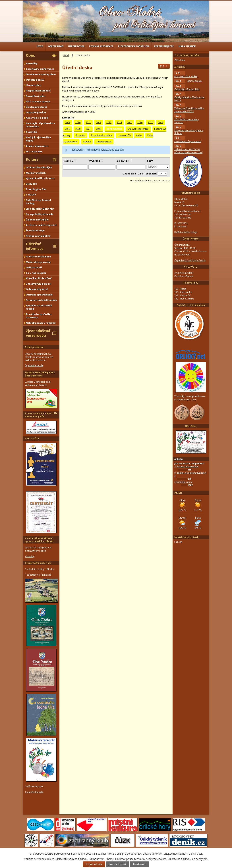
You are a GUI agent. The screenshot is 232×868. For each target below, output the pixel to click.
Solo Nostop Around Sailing (38, 202)
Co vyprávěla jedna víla (40, 214)
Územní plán (34, 85)
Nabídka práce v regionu (41, 323)
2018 (161, 122)
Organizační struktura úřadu (190, 260)
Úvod (40, 46)
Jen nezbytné (118, 864)
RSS (164, 66)
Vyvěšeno (95, 161)
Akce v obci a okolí (37, 118)
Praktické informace (38, 257)
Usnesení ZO (124, 135)
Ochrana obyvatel (37, 289)
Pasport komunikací (38, 91)
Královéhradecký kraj (138, 129)
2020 (78, 129)
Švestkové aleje (35, 230)
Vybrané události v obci (40, 178)
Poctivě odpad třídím (188, 467)
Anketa (179, 459)
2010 (78, 122)
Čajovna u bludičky (37, 220)
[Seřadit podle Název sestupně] (75, 161)
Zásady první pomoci (39, 284)
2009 (68, 122)
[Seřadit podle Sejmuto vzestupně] (132, 160)
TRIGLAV (31, 195)
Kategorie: (68, 118)
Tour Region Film (36, 189)
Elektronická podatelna (134, 46)
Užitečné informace (35, 246)
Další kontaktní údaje (186, 232)
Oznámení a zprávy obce (41, 74)
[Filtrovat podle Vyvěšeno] (102, 167)
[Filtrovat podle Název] (75, 167)
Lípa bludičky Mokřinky (40, 209)
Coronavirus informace (40, 69)
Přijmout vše (94, 864)
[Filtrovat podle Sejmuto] (131, 167)
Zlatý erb (31, 184)
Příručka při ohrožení (39, 278)
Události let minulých (39, 167)
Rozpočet (80, 135)
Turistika (32, 132)
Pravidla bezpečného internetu (39, 316)
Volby (139, 135)
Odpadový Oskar (36, 112)
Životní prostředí (36, 107)
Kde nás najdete (164, 46)
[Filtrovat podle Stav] (158, 167)
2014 (119, 122)
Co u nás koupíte (36, 273)
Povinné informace (101, 46)
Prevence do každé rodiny (41, 300)
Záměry (87, 142)
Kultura (32, 159)
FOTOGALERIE (34, 151)
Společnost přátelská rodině (39, 307)
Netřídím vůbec (184, 482)
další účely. (197, 854)
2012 (99, 122)
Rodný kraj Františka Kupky (38, 139)
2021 (88, 129)
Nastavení (140, 864)
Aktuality (32, 63)
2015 (130, 122)
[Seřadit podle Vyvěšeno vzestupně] (102, 160)
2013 (109, 122)
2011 (88, 122)
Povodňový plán (36, 96)
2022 (99, 129)
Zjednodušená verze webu (38, 333)
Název (68, 161)
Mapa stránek (187, 46)
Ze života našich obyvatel (41, 225)
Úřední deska (76, 46)
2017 (150, 122)
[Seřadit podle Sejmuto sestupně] (132, 161)
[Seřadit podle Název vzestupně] (75, 160)
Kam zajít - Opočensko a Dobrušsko (41, 125)
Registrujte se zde (34, 365)
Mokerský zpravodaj (38, 262)
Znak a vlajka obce (37, 146)
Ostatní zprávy (35, 80)
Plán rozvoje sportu (38, 101)
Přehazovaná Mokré (38, 236)
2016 (140, 122)
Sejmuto (123, 161)
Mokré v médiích (36, 173)
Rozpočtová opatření (101, 135)
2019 (68, 129)
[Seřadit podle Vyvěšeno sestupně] (102, 161)
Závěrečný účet (104, 142)
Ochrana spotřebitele (39, 295)
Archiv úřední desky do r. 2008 (79, 112)
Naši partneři (34, 267)
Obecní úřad (56, 46)
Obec (30, 55)
